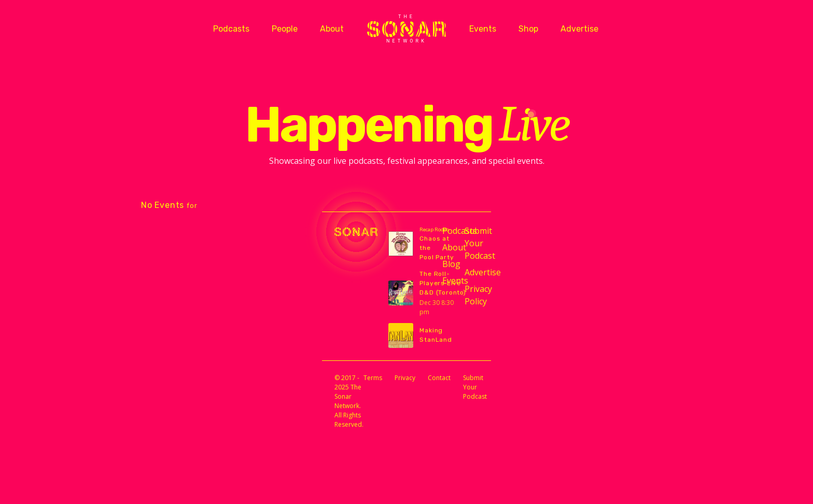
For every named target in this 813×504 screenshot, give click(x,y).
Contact (439, 378)
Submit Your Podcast (472, 243)
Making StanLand (436, 335)
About (332, 29)
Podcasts (231, 29)
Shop (528, 29)
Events (483, 29)
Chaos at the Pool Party (437, 248)
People (285, 29)
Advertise (579, 29)
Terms (373, 378)
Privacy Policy (472, 295)
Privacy (405, 378)
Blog (449, 264)
